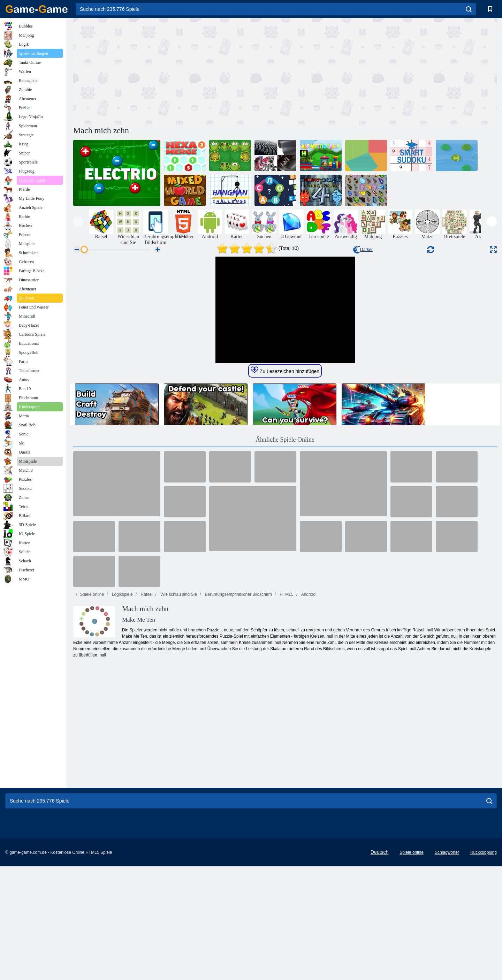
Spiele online (92, 726)
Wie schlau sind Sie (178, 726)
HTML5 (286, 726)
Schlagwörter (447, 966)
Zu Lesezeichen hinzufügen (285, 502)
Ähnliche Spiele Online (285, 571)
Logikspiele (121, 726)
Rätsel (146, 726)
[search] (469, 9)
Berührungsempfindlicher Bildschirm (238, 726)
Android (308, 726)
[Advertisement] (179, 71)
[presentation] (78, 222)
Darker (363, 250)
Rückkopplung (484, 966)
